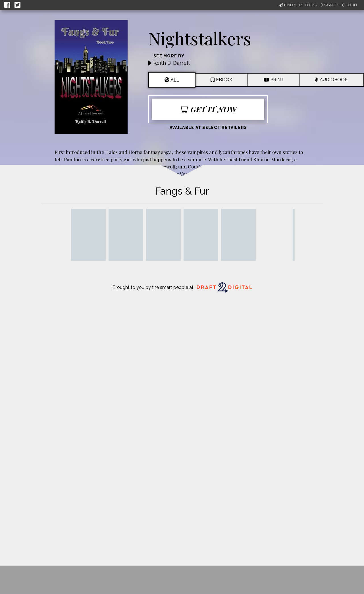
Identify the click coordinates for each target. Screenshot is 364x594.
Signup (329, 5)
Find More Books (298, 5)
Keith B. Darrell (171, 63)
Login (349, 5)
